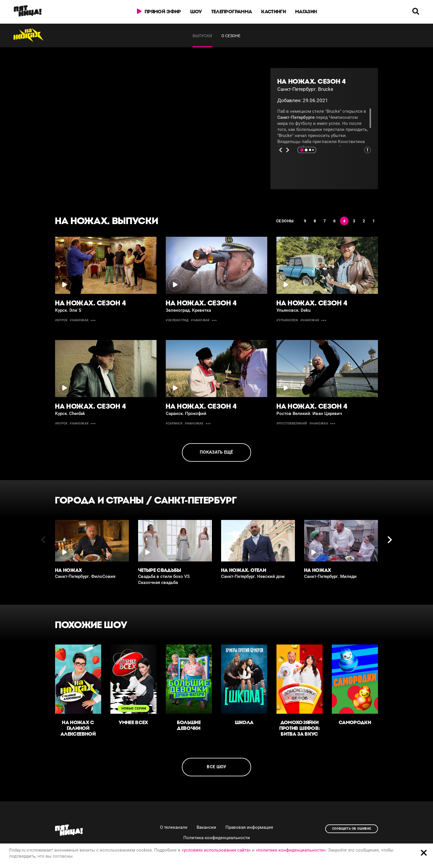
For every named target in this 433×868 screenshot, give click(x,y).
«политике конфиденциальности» (291, 850)
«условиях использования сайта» (216, 850)
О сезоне (231, 36)
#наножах (79, 320)
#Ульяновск (287, 320)
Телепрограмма (232, 12)
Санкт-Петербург (196, 500)
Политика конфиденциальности (217, 838)
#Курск (61, 320)
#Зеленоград (177, 320)
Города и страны (99, 500)
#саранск (174, 423)
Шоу (196, 12)
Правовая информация (249, 827)
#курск (61, 423)
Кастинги (274, 12)
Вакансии (206, 827)
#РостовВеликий (292, 423)
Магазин (306, 12)
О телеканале (174, 827)
